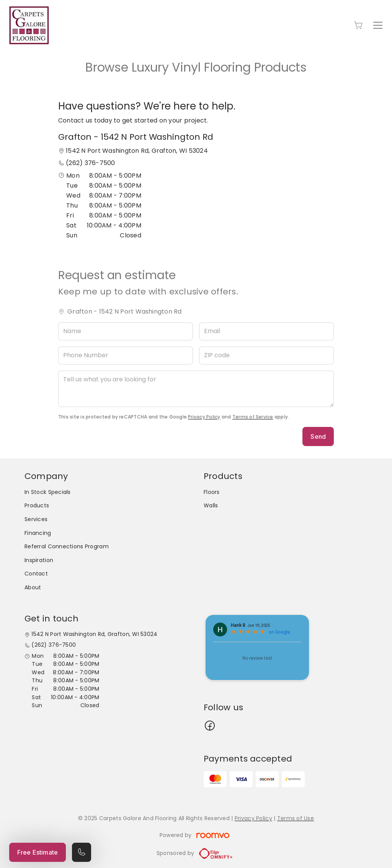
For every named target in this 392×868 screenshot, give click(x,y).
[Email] (266, 331)
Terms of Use (296, 818)
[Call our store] (82, 852)
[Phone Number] (126, 356)
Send (318, 436)
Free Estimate (38, 852)
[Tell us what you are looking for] (196, 389)
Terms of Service (253, 417)
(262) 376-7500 (90, 163)
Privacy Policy (204, 417)
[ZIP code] (266, 356)
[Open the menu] (378, 25)
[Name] (126, 331)
